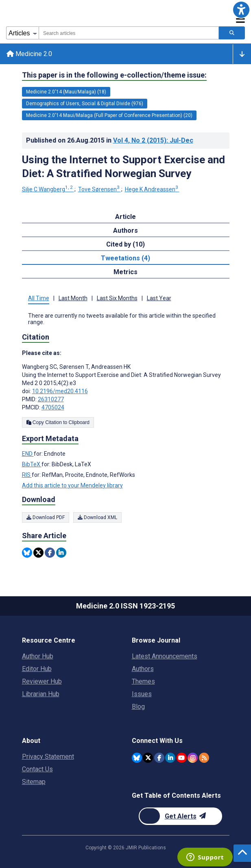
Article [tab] (125, 217)
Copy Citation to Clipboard (58, 422)
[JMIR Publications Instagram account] (193, 758)
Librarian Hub (41, 694)
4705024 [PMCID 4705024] (53, 407)
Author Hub (38, 656)
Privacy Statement (48, 757)
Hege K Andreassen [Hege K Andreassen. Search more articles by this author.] (152, 189)
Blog (138, 707)
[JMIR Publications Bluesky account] (137, 758)
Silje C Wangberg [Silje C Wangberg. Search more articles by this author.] (48, 189)
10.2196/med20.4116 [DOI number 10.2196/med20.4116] (60, 391)
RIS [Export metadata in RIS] (27, 475)
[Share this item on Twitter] (38, 553)
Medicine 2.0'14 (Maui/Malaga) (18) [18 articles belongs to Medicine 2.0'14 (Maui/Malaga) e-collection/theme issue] (66, 92)
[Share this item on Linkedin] (61, 553)
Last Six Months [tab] (117, 298)
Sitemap (34, 782)
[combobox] (129, 33)
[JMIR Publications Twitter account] (148, 758)
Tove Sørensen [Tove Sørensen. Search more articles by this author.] (99, 189)
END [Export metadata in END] (28, 454)
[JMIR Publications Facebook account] (159, 758)
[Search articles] (232, 33)
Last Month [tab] (73, 298)
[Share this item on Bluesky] (27, 553)
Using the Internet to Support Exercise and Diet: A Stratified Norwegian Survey (123, 167)
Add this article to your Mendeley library (72, 485)
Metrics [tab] (125, 272)
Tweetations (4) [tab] (125, 258)
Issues (142, 694)
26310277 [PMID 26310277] (51, 399)
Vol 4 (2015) (153, 140)
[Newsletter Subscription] (180, 816)
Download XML (97, 517)
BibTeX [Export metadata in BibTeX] (32, 464)
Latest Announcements (165, 656)
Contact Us (37, 769)
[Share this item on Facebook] (50, 553)
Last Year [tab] (159, 298)
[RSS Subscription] (204, 758)
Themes (143, 681)
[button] (241, 10)
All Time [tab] (39, 298)
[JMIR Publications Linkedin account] (170, 758)
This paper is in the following (114, 75)
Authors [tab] (125, 231)
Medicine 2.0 (29, 54)
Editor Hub (37, 669)
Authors (143, 669)
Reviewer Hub (42, 681)
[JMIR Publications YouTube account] (182, 758)
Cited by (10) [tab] (125, 244)
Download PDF (46, 517)
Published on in (110, 140)
